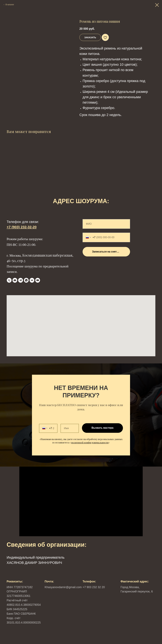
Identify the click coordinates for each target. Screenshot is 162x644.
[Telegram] (21, 280)
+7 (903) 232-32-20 (22, 227)
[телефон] (9, 280)
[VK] (32, 280)
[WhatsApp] (26, 280)
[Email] (15, 280)
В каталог (10, 5)
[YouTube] (38, 280)
